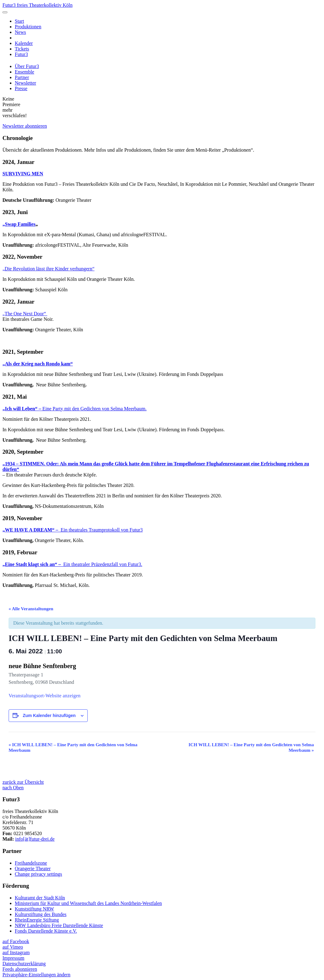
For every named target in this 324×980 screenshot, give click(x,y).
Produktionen (28, 27)
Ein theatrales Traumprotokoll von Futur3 (73, 530)
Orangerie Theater (33, 868)
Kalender (24, 43)
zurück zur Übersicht (23, 782)
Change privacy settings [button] (38, 874)
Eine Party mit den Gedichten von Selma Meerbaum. (74, 409)
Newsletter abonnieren (25, 126)
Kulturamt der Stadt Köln (40, 898)
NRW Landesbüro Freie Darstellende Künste (59, 925)
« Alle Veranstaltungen (31, 609)
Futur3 (21, 54)
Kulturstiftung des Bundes (41, 914)
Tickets (22, 49)
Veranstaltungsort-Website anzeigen (45, 696)
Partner (22, 77)
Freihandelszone (31, 863)
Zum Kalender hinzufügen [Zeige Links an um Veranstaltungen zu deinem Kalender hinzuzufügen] (49, 715)
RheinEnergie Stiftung (37, 920)
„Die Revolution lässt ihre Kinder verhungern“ (48, 269)
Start (19, 21)
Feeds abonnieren (20, 969)
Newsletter (25, 83)
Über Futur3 (27, 66)
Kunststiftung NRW (34, 909)
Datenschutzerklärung (24, 964)
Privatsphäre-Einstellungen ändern (36, 975)
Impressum (13, 958)
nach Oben (13, 788)
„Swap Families (19, 224)
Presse (21, 88)
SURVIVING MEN (23, 174)
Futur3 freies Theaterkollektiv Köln (38, 5)
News (20, 32)
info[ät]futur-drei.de (35, 839)
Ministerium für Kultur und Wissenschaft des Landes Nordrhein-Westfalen (88, 903)
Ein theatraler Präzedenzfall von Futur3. (72, 564)
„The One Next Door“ (25, 314)
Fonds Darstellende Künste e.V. (46, 931)
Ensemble (24, 72)
